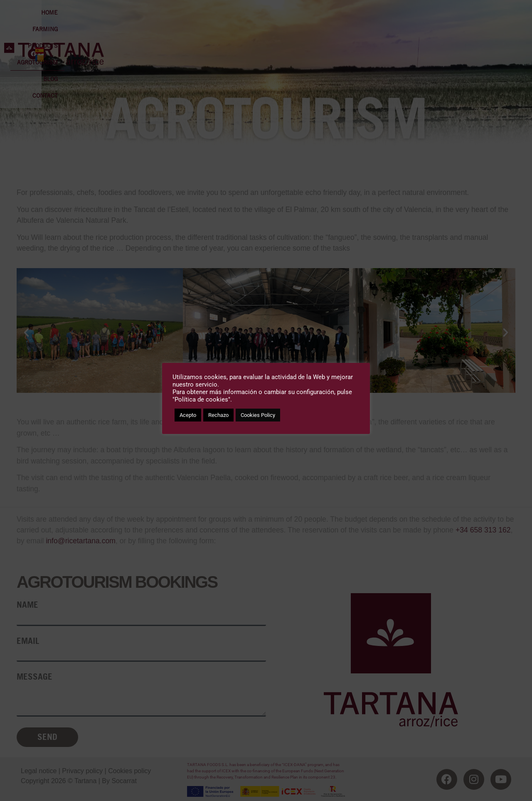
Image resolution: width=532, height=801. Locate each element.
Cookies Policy (258, 415)
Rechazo (218, 415)
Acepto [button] (188, 415)
